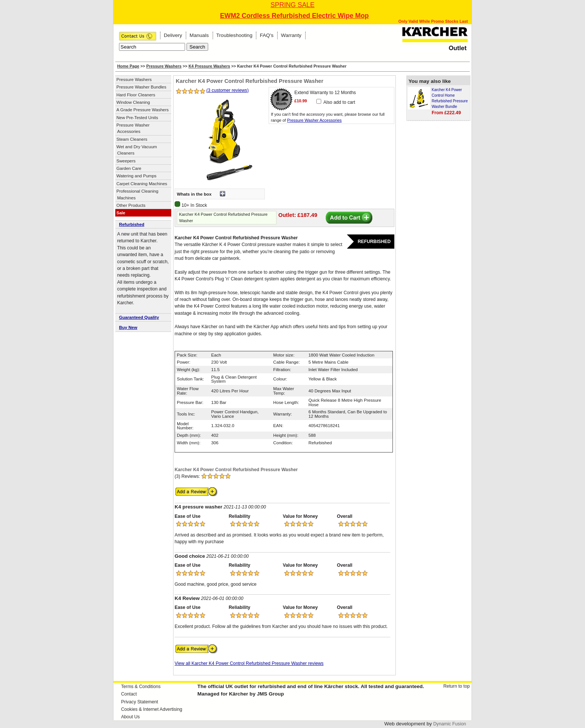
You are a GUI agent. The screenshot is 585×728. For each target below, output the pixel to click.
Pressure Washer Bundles (141, 87)
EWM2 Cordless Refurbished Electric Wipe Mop (295, 16)
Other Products (131, 205)
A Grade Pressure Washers (143, 110)
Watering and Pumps (136, 176)
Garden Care (129, 168)
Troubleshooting (234, 35)
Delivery (173, 35)
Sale (121, 213)
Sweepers (126, 161)
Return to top (456, 686)
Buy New (128, 327)
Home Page (128, 66)
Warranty (291, 35)
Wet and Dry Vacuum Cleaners (137, 150)
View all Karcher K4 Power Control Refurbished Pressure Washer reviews (249, 663)
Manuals (199, 35)
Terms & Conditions (141, 687)
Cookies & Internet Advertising (151, 709)
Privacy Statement (139, 702)
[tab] (143, 225)
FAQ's (267, 35)
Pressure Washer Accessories (133, 128)
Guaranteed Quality (139, 317)
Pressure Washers (164, 66)
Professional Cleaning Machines (137, 194)
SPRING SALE (292, 5)
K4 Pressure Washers (209, 66)
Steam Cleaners (132, 139)
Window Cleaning (133, 102)
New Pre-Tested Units (137, 118)
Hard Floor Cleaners (136, 95)
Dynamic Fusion (450, 724)
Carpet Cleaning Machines (142, 184)
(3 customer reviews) (228, 90)
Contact (129, 694)
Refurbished (132, 224)
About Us (130, 717)
